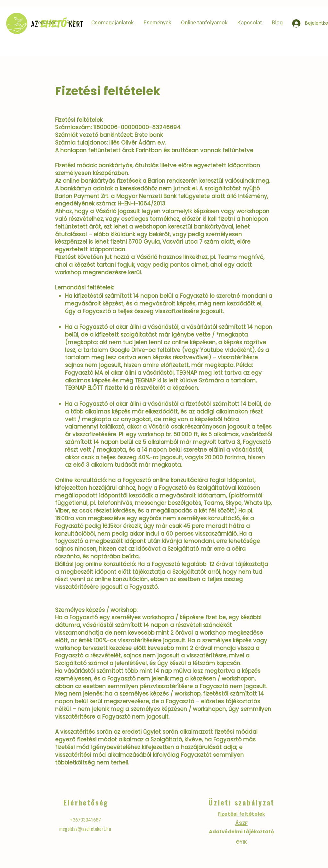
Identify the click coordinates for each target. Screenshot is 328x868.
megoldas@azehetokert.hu (85, 829)
